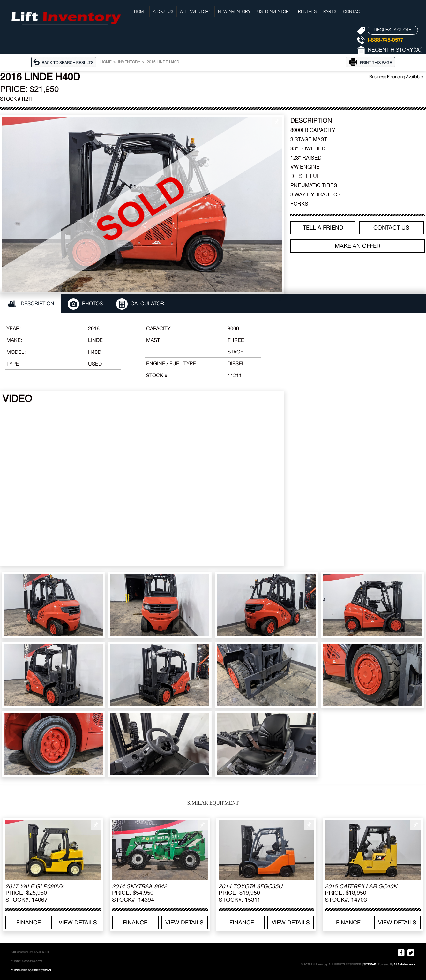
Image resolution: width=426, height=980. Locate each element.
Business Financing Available (396, 77)
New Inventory (234, 12)
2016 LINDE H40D (163, 62)
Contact (353, 12)
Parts (330, 12)
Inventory (129, 62)
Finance (29, 922)
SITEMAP (370, 964)
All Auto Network (404, 964)
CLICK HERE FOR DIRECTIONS (31, 970)
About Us (163, 12)
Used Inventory (274, 12)
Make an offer (358, 246)
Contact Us (391, 228)
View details (78, 922)
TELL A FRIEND (323, 228)
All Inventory (196, 12)
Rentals (307, 12)
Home (140, 12)
